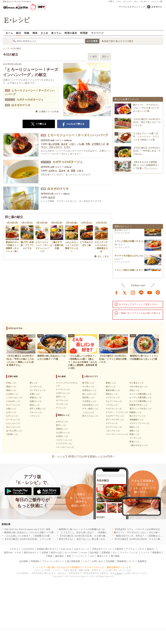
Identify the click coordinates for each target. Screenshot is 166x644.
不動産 (49, 556)
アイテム (130, 549)
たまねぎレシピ (13, 401)
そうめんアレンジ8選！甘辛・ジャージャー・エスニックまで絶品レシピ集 (146, 136)
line (141, 292)
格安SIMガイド (31, 552)
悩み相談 (94, 552)
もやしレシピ (12, 416)
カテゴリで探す (126, 41)
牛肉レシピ (11, 383)
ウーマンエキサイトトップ (132, 7)
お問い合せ (97, 561)
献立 (19, 33)
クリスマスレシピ (64, 443)
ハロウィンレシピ (64, 440)
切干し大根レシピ (38, 409)
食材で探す (110, 41)
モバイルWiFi (71, 552)
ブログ (141, 549)
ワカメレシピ (36, 412)
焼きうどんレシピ (90, 416)
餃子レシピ (111, 387)
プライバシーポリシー (53, 561)
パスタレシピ (112, 405)
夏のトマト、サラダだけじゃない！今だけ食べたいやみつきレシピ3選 (146, 108)
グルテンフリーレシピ (140, 423)
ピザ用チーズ (99, 144)
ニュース (145, 552)
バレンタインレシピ (65, 447)
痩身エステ (103, 556)
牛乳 (88, 144)
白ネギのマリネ (21, 105)
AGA (92, 556)
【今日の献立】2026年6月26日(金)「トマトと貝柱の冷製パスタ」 (36, 539)
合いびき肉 (54, 144)
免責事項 (142, 561)
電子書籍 (115, 556)
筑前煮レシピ (88, 398)
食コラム (56, 33)
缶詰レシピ (134, 390)
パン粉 (81, 144)
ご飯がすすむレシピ (139, 445)
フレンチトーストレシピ (117, 434)
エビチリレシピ (113, 398)
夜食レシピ (134, 442)
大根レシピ (11, 409)
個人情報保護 (73, 561)
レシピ (135, 552)
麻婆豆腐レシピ (113, 390)
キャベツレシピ (13, 405)
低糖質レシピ (135, 412)
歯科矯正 (59, 556)
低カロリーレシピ (138, 416)
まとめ (44, 33)
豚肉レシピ (11, 387)
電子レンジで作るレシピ (141, 409)
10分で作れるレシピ (139, 387)
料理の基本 (71, 33)
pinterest (158, 292)
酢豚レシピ (111, 383)
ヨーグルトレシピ (38, 390)
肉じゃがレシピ (89, 394)
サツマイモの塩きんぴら (126, 257)
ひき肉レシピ (12, 394)
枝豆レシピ (61, 397)
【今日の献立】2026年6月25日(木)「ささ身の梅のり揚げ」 (88, 536)
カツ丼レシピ (88, 387)
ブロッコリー (56, 147)
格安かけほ (56, 552)
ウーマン (124, 552)
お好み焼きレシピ (90, 405)
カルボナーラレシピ (115, 416)
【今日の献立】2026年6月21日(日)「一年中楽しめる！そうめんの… (147, 151)
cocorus (84, 552)
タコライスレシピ (114, 427)
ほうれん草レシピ (14, 431)
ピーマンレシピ (13, 420)
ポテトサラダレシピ (115, 420)
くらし (119, 1)
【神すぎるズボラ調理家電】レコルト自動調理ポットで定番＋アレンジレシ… (146, 165)
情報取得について (126, 561)
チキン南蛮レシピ (90, 409)
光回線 (45, 552)
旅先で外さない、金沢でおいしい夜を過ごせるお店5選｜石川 (89, 539)
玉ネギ (65, 144)
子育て (111, 1)
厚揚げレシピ (36, 398)
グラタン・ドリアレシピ (117, 412)
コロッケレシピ (113, 431)
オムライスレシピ (114, 401)
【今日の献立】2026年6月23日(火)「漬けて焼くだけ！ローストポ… (147, 122)
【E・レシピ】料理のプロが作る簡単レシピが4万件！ (83, 457)
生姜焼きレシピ (89, 390)
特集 (27, 33)
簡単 (35, 33)
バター (73, 144)
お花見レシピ (62, 436)
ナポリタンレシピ (114, 409)
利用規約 (35, 561)
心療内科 (119, 549)
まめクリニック (82, 549)
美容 (69, 556)
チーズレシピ (36, 387)
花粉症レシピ (62, 429)
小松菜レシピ (12, 434)
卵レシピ (34, 383)
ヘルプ (86, 561)
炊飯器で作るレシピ (139, 405)
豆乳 (73, 171)
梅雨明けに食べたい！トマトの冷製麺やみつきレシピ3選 (87, 529)
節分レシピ (61, 425)
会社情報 (24, 561)
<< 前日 (93, 57)
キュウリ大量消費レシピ (141, 401)
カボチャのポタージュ (30, 100)
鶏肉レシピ (11, 390)
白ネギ (52, 197)
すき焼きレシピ (89, 401)
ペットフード (80, 556)
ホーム (9, 33)
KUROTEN (28, 549)
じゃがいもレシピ (14, 398)
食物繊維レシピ (137, 420)
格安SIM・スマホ (13, 552)
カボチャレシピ (63, 393)
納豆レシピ (35, 405)
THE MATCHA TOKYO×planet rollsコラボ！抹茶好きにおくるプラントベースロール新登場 (48, 529)
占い (136, 1)
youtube (150, 292)
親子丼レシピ (88, 383)
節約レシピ (134, 427)
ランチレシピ (135, 438)
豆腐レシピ (35, 394)
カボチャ (53, 171)
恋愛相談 (106, 552)
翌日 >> (106, 57)
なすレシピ (11, 412)
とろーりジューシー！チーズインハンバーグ (78, 135)
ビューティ (128, 1)
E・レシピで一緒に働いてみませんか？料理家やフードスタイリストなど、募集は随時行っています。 (83, 567)
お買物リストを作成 (49, 112)
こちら (118, 573)
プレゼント (145, 1)
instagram (133, 292)
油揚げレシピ (36, 401)
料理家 (84, 33)
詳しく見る (103, 257)
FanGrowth (66, 549)
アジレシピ (61, 408)
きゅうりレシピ (13, 427)
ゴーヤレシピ (62, 404)
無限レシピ (134, 431)
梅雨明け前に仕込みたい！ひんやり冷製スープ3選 (29, 532)
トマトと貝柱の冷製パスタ (128, 243)
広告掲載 (110, 561)
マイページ (97, 33)
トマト (67, 147)
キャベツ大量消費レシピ (141, 394)
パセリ (80, 171)
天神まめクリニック (102, 549)
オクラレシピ (62, 400)
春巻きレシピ (112, 394)
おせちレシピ (62, 422)
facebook (116, 292)
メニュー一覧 (157, 1)
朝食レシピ (134, 434)
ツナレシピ (35, 416)
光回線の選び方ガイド (48, 549)
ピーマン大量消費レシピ (141, 398)
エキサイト (157, 7)
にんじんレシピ (13, 423)
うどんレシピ (88, 412)
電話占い (151, 549)
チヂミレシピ (112, 423)
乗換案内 (157, 552)
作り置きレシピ (137, 383)
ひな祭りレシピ (63, 433)
